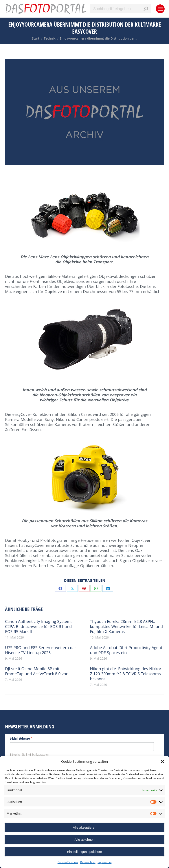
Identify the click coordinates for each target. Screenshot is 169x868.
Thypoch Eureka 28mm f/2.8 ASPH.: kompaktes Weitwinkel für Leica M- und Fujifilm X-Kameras (126, 627)
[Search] (121, 9)
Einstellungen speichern (84, 852)
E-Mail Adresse (21, 738)
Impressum (105, 862)
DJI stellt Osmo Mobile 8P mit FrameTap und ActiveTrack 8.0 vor (36, 671)
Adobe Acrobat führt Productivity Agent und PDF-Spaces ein (126, 650)
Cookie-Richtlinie (68, 862)
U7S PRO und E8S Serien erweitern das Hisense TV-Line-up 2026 (41, 650)
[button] (162, 762)
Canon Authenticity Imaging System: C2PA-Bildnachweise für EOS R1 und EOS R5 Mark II (38, 627)
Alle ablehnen (85, 840)
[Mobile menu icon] (160, 9)
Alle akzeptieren (85, 827)
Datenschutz (88, 862)
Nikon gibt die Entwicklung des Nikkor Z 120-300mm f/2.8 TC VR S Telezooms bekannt (126, 674)
